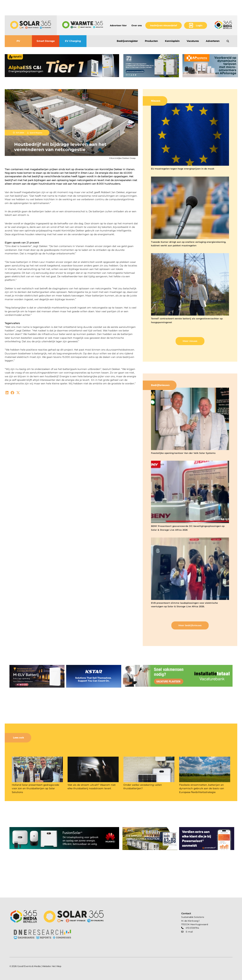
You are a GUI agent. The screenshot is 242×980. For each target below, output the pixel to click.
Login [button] (199, 25)
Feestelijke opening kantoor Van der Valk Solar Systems (183, 453)
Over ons (137, 25)
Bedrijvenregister (127, 41)
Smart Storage (46, 41)
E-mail (189, 932)
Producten (151, 41)
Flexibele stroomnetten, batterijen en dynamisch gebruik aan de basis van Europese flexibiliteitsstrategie (202, 789)
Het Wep (56, 966)
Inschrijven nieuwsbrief (164, 25)
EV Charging (73, 41)
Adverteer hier (118, 25)
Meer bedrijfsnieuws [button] (190, 625)
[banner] (62, 66)
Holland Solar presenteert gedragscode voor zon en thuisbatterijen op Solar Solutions (35, 789)
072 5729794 (192, 928)
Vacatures (193, 41)
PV (18, 41)
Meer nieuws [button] (190, 341)
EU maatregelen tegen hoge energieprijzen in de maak (183, 169)
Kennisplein (172, 41)
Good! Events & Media (29, 966)
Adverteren (213, 41)
